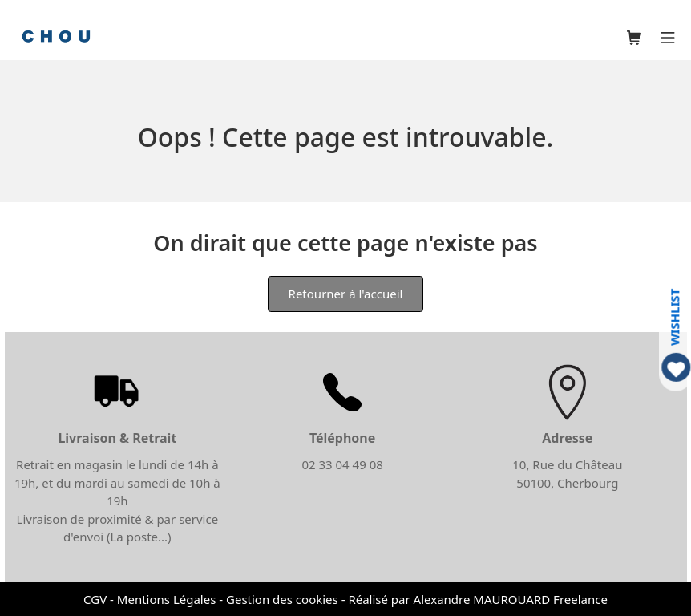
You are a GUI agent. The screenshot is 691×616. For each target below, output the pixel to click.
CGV (95, 599)
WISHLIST (675, 317)
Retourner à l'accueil (346, 294)
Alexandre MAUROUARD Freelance (511, 599)
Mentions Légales (167, 599)
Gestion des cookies (282, 599)
